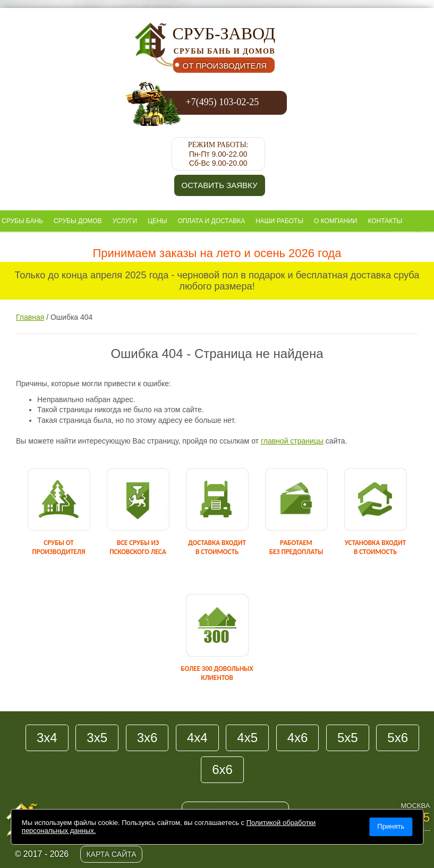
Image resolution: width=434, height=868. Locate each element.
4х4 (197, 738)
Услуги (125, 221)
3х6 (147, 738)
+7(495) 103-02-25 (223, 102)
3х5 (97, 738)
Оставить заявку (220, 185)
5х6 (398, 738)
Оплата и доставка (211, 221)
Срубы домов (78, 221)
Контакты (385, 221)
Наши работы (279, 221)
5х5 (348, 738)
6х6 (222, 769)
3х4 (47, 738)
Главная (30, 317)
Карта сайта (111, 854)
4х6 (298, 738)
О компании (335, 221)
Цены (157, 221)
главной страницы (292, 441)
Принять (391, 826)
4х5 (247, 738)
